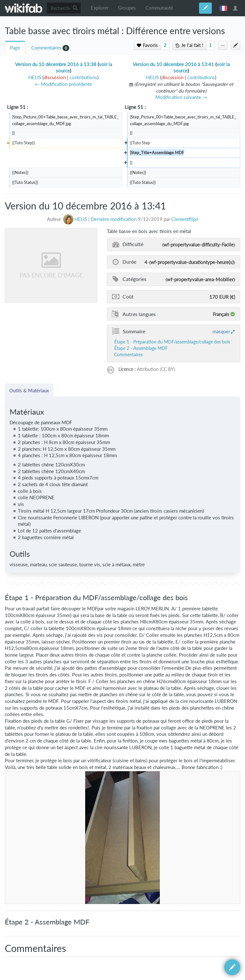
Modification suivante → (181, 97)
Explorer (100, 8)
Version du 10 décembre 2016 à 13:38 (56, 64)
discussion (55, 77)
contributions (83, 77)
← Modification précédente (63, 84)
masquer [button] (221, 331)
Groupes (127, 8)
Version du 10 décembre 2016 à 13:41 (173, 64)
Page (15, 48)
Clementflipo (185, 219)
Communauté (159, 8)
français (223, 8)
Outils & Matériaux (29, 390)
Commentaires (46, 48)
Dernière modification (114, 219)
